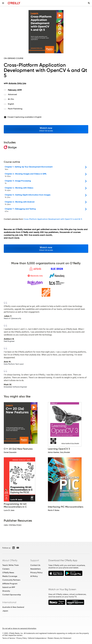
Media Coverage (10, 576)
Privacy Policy (36, 573)
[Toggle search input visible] (89, 3)
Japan (5, 611)
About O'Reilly (10, 560)
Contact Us (35, 565)
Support (35, 560)
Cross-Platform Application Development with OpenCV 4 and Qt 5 (53, 219)
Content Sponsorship (12, 595)
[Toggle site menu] (3, 3)
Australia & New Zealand (13, 607)
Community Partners (11, 580)
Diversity (6, 591)
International (9, 602)
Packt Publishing (15, 109)
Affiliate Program (10, 584)
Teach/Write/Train (11, 565)
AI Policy (34, 576)
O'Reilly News (8, 573)
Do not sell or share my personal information (19, 628)
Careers (6, 569)
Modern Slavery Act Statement (60, 638)
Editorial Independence (37, 638)
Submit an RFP (9, 587)
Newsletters (35, 569)
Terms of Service (9, 638)
